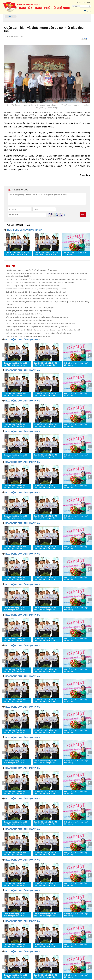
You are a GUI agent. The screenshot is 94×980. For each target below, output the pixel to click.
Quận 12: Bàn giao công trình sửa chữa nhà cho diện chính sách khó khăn (32, 286)
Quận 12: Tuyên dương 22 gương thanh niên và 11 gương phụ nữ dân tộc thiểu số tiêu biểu (39, 333)
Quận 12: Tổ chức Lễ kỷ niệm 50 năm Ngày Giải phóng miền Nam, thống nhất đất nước (37, 298)
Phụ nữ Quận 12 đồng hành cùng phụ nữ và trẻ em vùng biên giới (29, 320)
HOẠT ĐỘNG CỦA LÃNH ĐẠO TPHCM (25, 230)
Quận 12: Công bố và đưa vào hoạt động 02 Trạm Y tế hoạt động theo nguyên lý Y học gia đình (40, 282)
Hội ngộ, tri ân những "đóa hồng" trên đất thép (75, 253)
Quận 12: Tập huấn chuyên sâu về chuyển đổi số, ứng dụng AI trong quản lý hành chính (37, 327)
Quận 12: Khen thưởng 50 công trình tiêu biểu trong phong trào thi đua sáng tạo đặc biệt (37, 295)
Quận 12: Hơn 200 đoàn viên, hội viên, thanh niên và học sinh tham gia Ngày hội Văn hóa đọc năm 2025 (43, 330)
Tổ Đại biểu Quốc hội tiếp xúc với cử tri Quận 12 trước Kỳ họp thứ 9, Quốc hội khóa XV (37, 317)
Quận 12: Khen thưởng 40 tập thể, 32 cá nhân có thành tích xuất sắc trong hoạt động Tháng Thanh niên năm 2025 (46, 279)
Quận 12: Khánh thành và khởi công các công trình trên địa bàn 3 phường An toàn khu (36, 289)
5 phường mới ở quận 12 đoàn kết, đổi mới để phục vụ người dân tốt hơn (32, 270)
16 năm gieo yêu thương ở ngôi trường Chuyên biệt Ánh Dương (29, 311)
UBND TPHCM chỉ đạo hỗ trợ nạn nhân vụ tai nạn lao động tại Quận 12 (31, 308)
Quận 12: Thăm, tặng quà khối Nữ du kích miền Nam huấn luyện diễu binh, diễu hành (36, 292)
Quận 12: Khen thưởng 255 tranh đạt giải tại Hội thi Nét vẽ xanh (29, 336)
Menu (88, 11)
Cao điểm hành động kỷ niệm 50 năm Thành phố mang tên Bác (17, 253)
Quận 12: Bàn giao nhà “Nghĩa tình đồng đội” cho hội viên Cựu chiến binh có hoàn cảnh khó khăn (41, 324)
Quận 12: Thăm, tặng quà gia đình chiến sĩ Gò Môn (24, 314)
